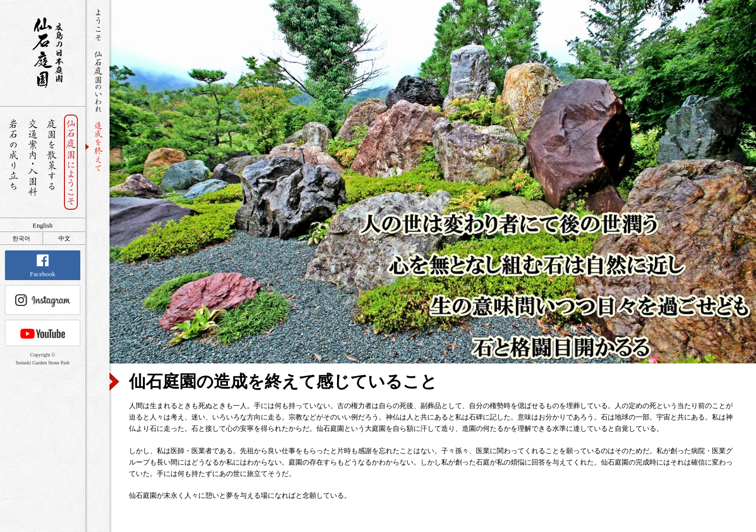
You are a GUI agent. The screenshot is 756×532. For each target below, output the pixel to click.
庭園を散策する (52, 162)
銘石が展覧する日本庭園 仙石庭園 (43, 53)
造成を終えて (98, 147)
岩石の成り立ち (13, 162)
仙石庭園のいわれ (98, 82)
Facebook (42, 266)
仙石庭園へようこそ (71, 162)
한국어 (21, 238)
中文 (64, 238)
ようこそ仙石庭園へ (98, 25)
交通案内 (32, 162)
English (43, 225)
